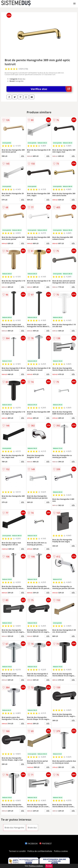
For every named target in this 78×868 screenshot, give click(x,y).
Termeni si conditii (17, 851)
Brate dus (32, 828)
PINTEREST (45, 844)
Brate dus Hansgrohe (14, 828)
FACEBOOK (31, 844)
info (23, 156)
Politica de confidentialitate (40, 851)
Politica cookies (61, 851)
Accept (49, 866)
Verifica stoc (51, 89)
